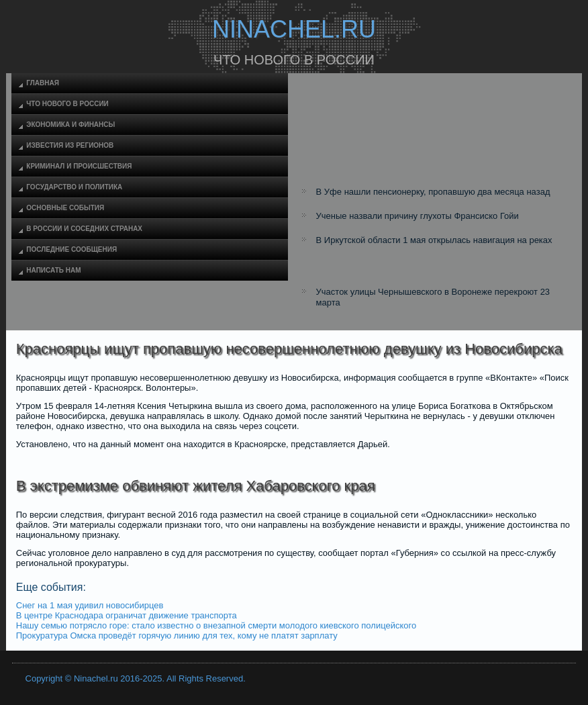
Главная (43, 83)
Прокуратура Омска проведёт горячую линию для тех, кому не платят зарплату (177, 636)
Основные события (65, 208)
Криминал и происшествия (79, 166)
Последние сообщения (71, 249)
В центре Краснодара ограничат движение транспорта (127, 615)
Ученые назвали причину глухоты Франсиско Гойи (418, 216)
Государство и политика (74, 187)
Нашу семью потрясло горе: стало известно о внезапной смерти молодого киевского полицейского (216, 625)
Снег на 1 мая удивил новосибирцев (90, 605)
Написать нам (53, 270)
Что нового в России (67, 104)
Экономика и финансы (70, 125)
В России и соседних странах (84, 229)
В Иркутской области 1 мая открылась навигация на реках (434, 240)
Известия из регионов (70, 145)
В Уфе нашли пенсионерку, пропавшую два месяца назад (433, 192)
